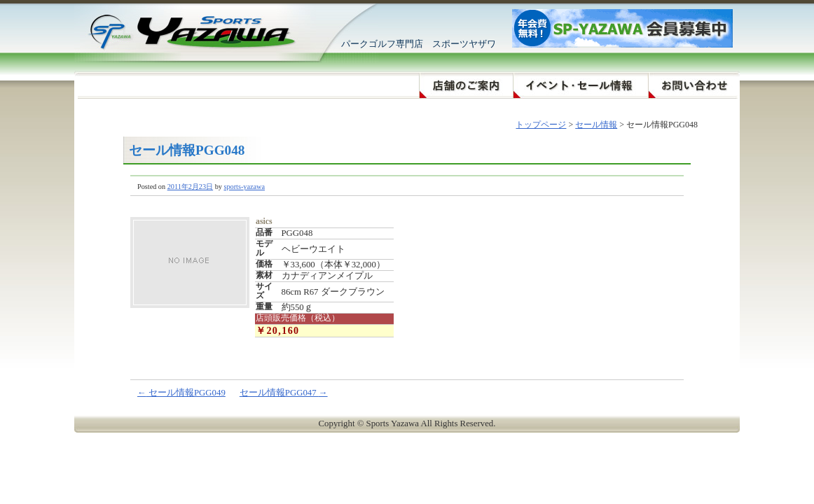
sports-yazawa (244, 187)
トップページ (541, 125)
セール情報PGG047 (284, 393)
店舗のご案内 (466, 86)
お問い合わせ (694, 86)
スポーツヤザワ (185, 31)
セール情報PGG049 (181, 393)
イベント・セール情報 (581, 86)
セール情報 (596, 125)
